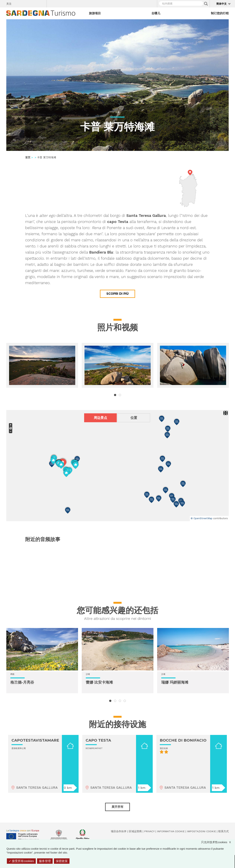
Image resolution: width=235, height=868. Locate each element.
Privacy (149, 831)
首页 (28, 157)
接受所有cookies (21, 861)
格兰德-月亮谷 (22, 682)
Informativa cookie (171, 831)
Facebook (16, 3)
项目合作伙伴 (119, 831)
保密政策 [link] (62, 861)
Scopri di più (118, 294)
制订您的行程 (220, 13)
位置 (134, 418)
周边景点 (100, 418)
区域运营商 (135, 831)
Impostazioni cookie (201, 831)
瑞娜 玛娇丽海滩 (175, 682)
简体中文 (221, 4)
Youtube (42, 3)
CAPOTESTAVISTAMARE (35, 740)
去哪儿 (156, 13)
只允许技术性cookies (218, 842)
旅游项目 (95, 13)
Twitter (23, 3)
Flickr (36, 3)
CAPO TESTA (98, 740)
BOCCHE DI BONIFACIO (183, 740)
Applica (206, 4)
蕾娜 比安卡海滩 (99, 682)
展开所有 (118, 807)
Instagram (29, 3)
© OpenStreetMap (202, 518)
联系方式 (224, 831)
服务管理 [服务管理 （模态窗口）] (45, 861)
